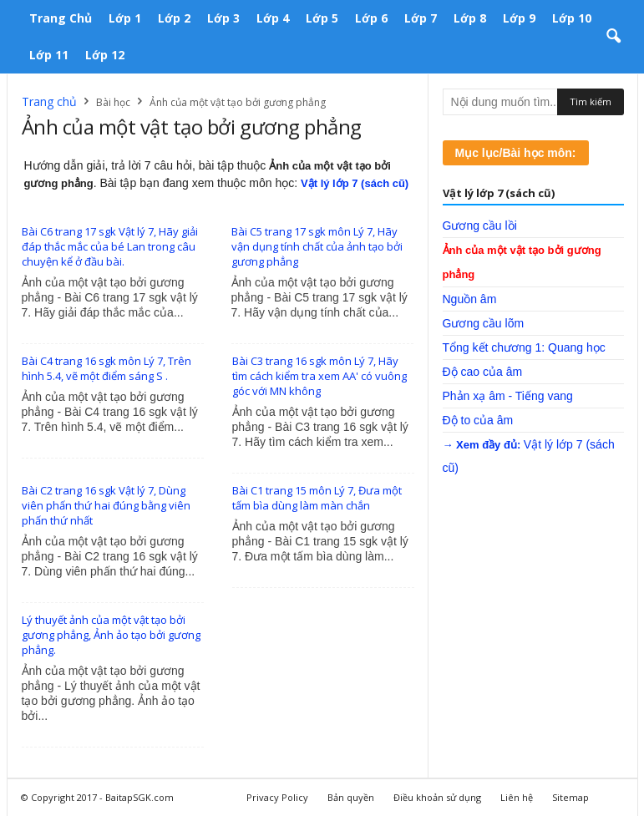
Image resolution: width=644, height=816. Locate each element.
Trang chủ (61, 18)
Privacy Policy (277, 797)
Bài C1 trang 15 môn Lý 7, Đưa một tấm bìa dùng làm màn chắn (317, 498)
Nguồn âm (470, 299)
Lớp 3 (223, 18)
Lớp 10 (572, 18)
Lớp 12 (105, 55)
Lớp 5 (322, 18)
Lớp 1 (125, 18)
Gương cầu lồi (480, 226)
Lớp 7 (421, 18)
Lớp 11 (49, 55)
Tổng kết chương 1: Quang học (524, 347)
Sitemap (570, 797)
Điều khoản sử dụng (437, 797)
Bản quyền (351, 797)
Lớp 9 (519, 18)
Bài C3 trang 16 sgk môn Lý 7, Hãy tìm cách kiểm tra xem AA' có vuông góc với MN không (319, 376)
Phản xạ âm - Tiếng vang (508, 396)
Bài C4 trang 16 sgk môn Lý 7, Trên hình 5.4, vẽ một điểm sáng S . (106, 368)
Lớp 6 (371, 18)
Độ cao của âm (483, 372)
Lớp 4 (273, 18)
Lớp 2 (174, 18)
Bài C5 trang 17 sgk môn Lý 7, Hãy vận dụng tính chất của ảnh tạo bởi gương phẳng (317, 246)
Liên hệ (517, 797)
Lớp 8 (470, 18)
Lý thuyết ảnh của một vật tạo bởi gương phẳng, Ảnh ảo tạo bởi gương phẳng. (111, 635)
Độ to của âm (478, 420)
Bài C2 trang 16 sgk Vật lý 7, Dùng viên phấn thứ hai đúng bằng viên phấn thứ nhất (106, 505)
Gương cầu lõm (484, 323)
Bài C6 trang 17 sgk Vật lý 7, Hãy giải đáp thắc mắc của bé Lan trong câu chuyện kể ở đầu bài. (110, 246)
